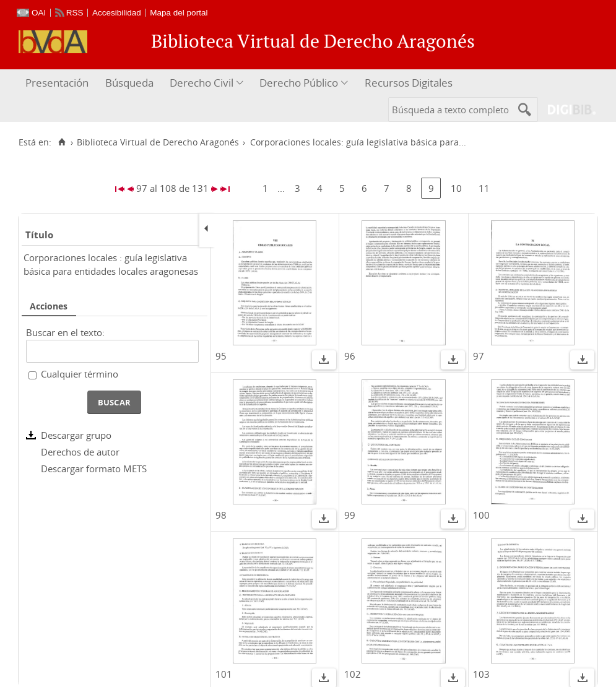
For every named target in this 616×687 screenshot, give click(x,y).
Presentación (57, 83)
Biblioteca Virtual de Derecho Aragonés (158, 142)
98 (221, 515)
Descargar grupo (76, 435)
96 (350, 356)
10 (456, 188)
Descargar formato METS (94, 469)
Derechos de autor (80, 452)
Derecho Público (299, 83)
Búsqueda (129, 83)
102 (353, 674)
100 (481, 515)
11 (484, 188)
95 (221, 356)
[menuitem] (59, 83)
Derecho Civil (202, 83)
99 (350, 515)
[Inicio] (62, 142)
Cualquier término (80, 374)
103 (481, 674)
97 (479, 356)
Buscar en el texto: (65, 332)
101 (224, 674)
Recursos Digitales (409, 83)
